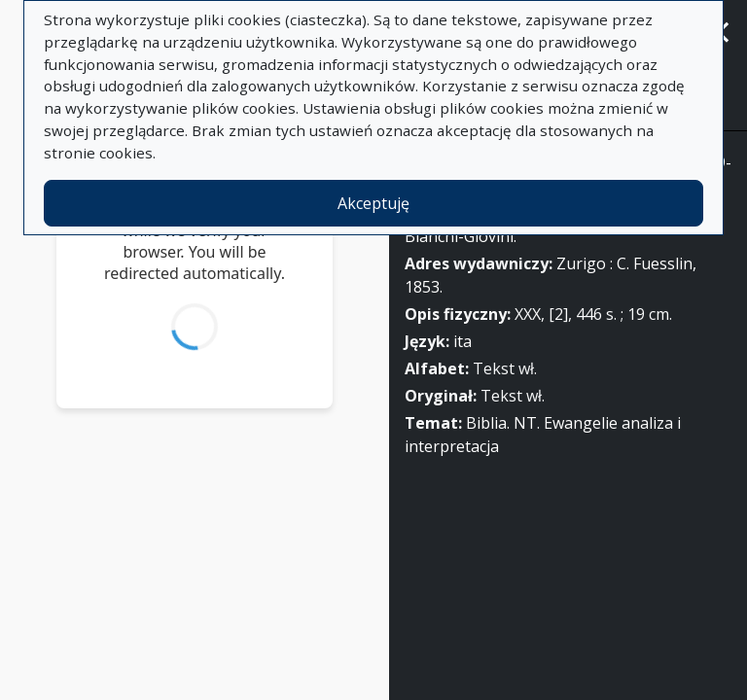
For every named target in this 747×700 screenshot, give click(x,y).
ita (462, 341)
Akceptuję (373, 203)
